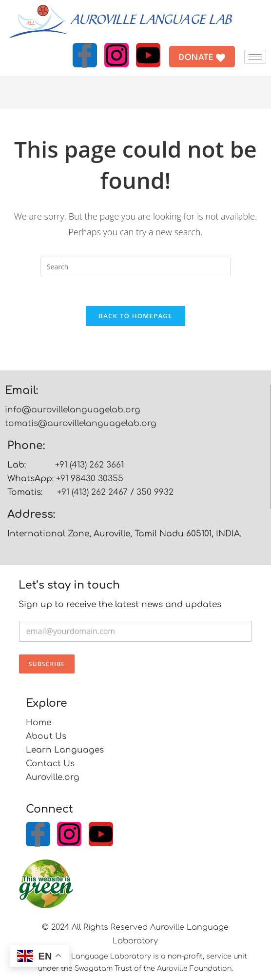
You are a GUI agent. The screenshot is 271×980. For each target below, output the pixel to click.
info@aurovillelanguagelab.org (73, 410)
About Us (46, 736)
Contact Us (50, 764)
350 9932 (155, 492)
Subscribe (47, 664)
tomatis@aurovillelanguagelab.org (81, 423)
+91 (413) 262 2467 (92, 492)
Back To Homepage (135, 316)
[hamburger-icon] (255, 57)
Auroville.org (53, 777)
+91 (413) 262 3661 (89, 465)
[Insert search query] (135, 266)
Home (39, 723)
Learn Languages (65, 750)
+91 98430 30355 (90, 479)
